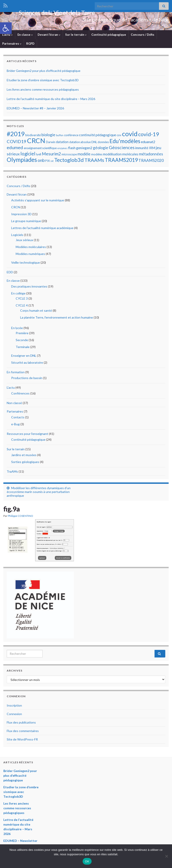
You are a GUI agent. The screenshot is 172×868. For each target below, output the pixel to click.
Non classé (14, 404)
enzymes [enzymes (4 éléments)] (62, 149)
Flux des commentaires (23, 732)
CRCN (16, 208)
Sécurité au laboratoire (27, 364)
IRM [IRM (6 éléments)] (152, 149)
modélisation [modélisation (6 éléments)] (112, 155)
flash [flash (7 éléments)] (72, 149)
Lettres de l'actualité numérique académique (42, 229)
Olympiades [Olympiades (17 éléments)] (22, 161)
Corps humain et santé (36, 312)
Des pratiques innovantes (29, 287)
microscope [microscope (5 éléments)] (69, 155)
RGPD (30, 45)
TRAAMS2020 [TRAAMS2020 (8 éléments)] (151, 162)
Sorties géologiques (25, 463)
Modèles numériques (30, 255)
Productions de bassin (27, 379)
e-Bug (15, 425)
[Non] (166, 856)
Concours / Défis (143, 36)
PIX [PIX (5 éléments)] (47, 162)
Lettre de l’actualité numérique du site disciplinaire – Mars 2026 (51, 100)
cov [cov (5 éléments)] (119, 136)
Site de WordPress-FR (22, 740)
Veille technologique (26, 264)
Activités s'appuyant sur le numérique (38, 201)
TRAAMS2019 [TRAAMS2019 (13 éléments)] (121, 161)
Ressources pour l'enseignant (27, 435)
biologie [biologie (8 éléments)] (48, 136)
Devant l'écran (17, 195)
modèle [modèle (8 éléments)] (84, 155)
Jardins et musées (24, 456)
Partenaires (12, 45)
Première (22, 334)
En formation (16, 373)
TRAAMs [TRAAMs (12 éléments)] (94, 161)
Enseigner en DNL (24, 357)
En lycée (17, 329)
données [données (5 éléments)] (103, 143)
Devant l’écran (49, 36)
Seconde (22, 341)
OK (87, 861)
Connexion (14, 715)
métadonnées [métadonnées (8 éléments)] (151, 155)
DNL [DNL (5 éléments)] (94, 143)
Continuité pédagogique (109, 36)
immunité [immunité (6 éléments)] (142, 149)
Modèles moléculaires (31, 248)
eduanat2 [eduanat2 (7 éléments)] (148, 143)
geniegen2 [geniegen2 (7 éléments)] (84, 149)
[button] (6, 28)
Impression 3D (21, 215)
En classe (25, 36)
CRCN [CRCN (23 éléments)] (36, 142)
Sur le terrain (76, 36)
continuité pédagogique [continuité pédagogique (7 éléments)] (98, 136)
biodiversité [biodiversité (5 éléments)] (33, 136)
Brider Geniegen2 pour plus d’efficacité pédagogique (44, 72)
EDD (10, 273)
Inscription (14, 706)
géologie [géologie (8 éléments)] (101, 149)
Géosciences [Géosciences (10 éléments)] (122, 148)
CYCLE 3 (22, 299)
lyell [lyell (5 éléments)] (39, 155)
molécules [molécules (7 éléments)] (130, 155)
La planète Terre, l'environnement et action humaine (57, 318)
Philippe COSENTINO (20, 517)
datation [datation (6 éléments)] (62, 143)
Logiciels (17, 236)
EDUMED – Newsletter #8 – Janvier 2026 (35, 109)
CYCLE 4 (22, 306)
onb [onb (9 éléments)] (41, 161)
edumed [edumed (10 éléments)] (15, 148)
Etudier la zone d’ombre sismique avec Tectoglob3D (43, 81)
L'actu (11, 389)
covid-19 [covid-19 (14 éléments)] (149, 135)
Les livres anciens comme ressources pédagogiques (43, 91)
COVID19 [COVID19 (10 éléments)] (17, 142)
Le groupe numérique (26, 222)
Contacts (18, 418)
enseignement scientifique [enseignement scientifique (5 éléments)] (40, 149)
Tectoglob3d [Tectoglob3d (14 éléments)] (69, 161)
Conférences (20, 394)
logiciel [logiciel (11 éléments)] (28, 155)
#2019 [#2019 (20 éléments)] (16, 135)
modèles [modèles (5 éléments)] (97, 155)
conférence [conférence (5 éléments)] (71, 136)
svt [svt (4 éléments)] (52, 162)
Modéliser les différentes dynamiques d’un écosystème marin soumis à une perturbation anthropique (39, 493)
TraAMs (12, 473)
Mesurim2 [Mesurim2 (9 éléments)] (51, 155)
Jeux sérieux (24, 241)
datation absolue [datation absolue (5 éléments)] (80, 143)
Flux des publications (21, 723)
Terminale (23, 348)
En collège (18, 294)
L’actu (8, 36)
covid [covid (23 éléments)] (130, 135)
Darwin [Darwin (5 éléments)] (51, 143)
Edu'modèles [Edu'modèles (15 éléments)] (125, 142)
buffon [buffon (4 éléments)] (60, 136)
